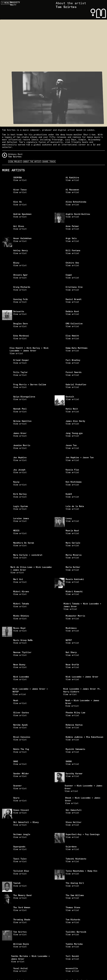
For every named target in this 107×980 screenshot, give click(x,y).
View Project (15, 162)
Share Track (49, 162)
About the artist (32, 162)
